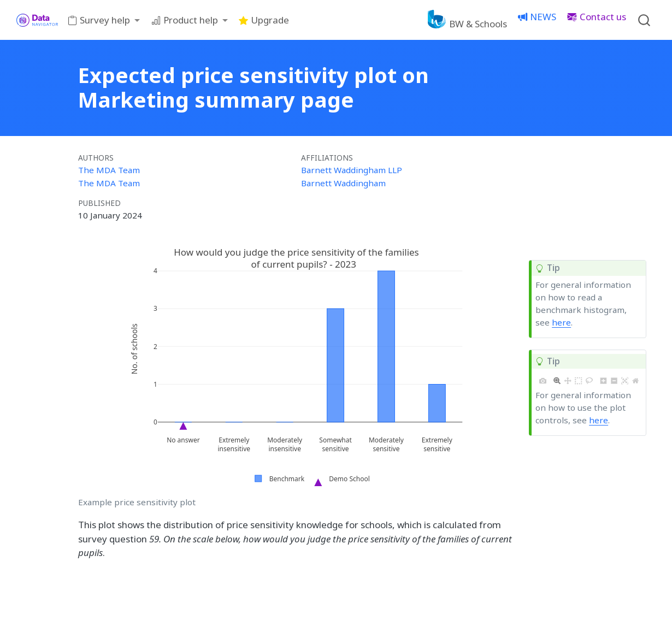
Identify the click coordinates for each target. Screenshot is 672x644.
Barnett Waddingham (343, 183)
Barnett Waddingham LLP (352, 170)
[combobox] (645, 20)
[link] (104, 20)
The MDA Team (109, 170)
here (561, 322)
